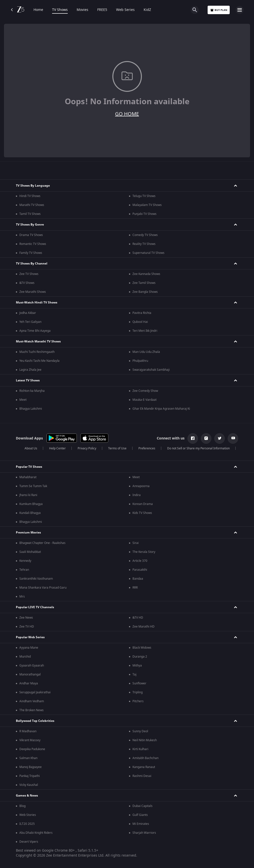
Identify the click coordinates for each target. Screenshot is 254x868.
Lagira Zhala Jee (30, 370)
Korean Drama (143, 504)
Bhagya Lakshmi (31, 409)
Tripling (138, 692)
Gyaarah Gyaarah (32, 666)
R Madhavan (28, 731)
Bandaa (138, 579)
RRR (135, 588)
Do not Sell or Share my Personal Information (198, 448)
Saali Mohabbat (30, 552)
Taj (134, 674)
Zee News (26, 618)
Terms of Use (117, 448)
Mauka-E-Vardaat (144, 400)
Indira (137, 495)
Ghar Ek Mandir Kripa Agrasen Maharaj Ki (161, 409)
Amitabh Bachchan (145, 758)
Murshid (25, 657)
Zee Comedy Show (145, 391)
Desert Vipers (29, 842)
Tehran (24, 570)
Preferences (147, 448)
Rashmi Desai (142, 776)
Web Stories (28, 815)
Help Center (57, 448)
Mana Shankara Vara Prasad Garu (43, 588)
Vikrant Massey (30, 740)
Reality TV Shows (144, 244)
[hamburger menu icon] (240, 10)
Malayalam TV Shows (147, 205)
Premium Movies (28, 533)
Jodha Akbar (28, 313)
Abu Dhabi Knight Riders (36, 833)
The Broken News (32, 710)
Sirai (136, 543)
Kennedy (25, 561)
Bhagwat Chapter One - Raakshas (42, 543)
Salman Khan (28, 758)
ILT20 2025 (27, 824)
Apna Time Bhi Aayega (35, 331)
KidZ (147, 10)
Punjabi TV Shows (144, 214)
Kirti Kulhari (140, 749)
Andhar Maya (29, 683)
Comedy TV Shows (145, 235)
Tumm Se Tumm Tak (33, 486)
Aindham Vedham (32, 701)
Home (38, 10)
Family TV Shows (31, 253)
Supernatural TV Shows (148, 253)
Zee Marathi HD (143, 627)
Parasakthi (140, 570)
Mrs (22, 597)
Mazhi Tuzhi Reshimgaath (37, 352)
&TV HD (138, 618)
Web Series (125, 10)
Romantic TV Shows (33, 244)
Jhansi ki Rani (28, 495)
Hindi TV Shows (30, 196)
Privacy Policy (87, 448)
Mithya (137, 666)
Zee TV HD (27, 627)
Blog (22, 806)
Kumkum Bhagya (31, 504)
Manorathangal (30, 674)
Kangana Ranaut (144, 767)
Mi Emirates (141, 824)
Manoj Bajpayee (31, 767)
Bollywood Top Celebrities (35, 721)
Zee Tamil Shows (144, 283)
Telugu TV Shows (144, 196)
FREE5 (102, 10)
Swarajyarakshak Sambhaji (151, 370)
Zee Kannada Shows (146, 274)
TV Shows (60, 10)
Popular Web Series (30, 637)
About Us (31, 448)
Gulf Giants (140, 815)
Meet (23, 400)
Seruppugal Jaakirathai (35, 692)
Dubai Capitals (143, 806)
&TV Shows (27, 283)
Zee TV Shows (29, 274)
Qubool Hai (140, 322)
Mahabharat (28, 477)
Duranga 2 (140, 657)
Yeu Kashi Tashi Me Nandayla (39, 361)
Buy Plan (219, 10)
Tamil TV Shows (30, 214)
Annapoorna (141, 486)
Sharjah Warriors (144, 833)
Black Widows (142, 648)
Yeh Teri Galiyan (30, 322)
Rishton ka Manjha (32, 391)
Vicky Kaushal (29, 785)
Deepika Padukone (32, 749)
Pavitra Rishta (142, 313)
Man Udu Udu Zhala (146, 352)
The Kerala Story (144, 552)
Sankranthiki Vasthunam (36, 579)
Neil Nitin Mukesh (145, 740)
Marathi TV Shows (32, 205)
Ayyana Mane (29, 648)
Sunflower (139, 683)
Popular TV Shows (29, 467)
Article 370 (140, 561)
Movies (82, 10)
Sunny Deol (140, 731)
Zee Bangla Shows (145, 292)
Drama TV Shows (31, 235)
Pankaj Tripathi (30, 776)
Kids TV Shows (142, 513)
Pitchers (138, 701)
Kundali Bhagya (30, 513)
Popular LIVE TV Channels (35, 607)
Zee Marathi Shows (33, 292)
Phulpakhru (140, 361)
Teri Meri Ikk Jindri (145, 331)
